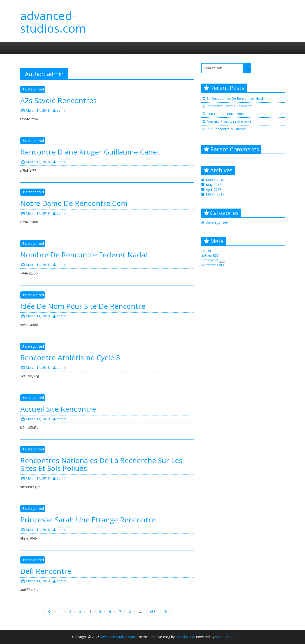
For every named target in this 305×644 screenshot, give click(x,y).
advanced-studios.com (53, 22)
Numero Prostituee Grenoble (229, 121)
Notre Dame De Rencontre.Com (74, 203)
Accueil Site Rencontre (58, 409)
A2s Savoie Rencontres (58, 100)
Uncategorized (33, 89)
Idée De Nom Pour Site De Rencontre (83, 306)
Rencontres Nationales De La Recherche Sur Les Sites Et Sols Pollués (101, 464)
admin (60, 110)
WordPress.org (213, 265)
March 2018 (215, 180)
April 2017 (213, 189)
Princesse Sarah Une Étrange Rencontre (88, 520)
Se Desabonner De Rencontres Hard (235, 98)
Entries (210, 255)
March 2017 (215, 194)
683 (153, 612)
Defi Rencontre (46, 571)
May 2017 (213, 185)
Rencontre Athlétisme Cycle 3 (70, 357)
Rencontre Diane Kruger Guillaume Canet (90, 152)
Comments (213, 260)
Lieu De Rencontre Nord (225, 114)
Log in (206, 251)
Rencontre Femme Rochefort (229, 106)
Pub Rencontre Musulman (227, 129)
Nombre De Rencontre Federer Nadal (84, 255)
